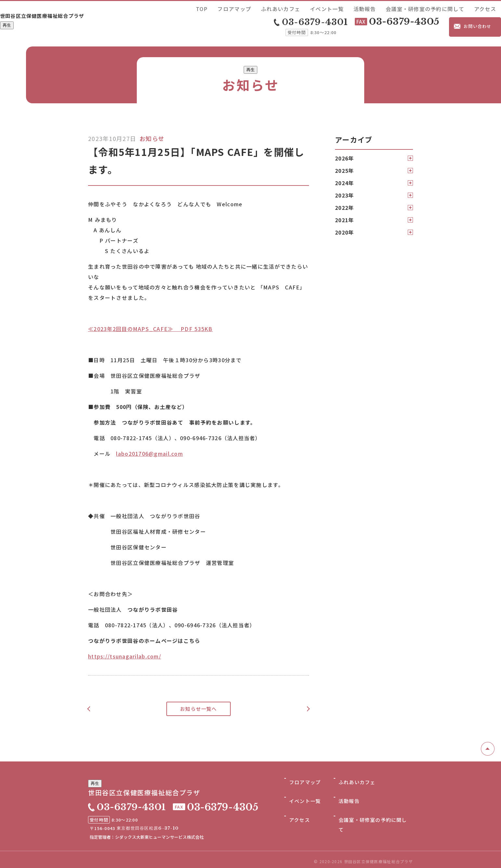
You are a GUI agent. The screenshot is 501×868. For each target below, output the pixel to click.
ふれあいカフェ (345, 8)
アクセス (490, 8)
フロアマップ (312, 8)
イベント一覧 (378, 8)
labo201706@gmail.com (149, 448)
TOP (290, 8)
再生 (7, 27)
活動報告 (404, 8)
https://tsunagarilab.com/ (125, 650)
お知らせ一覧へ (199, 703)
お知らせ (152, 133)
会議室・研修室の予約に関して (447, 8)
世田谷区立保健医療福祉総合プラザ (68, 15)
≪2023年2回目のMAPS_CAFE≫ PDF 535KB (150, 323)
